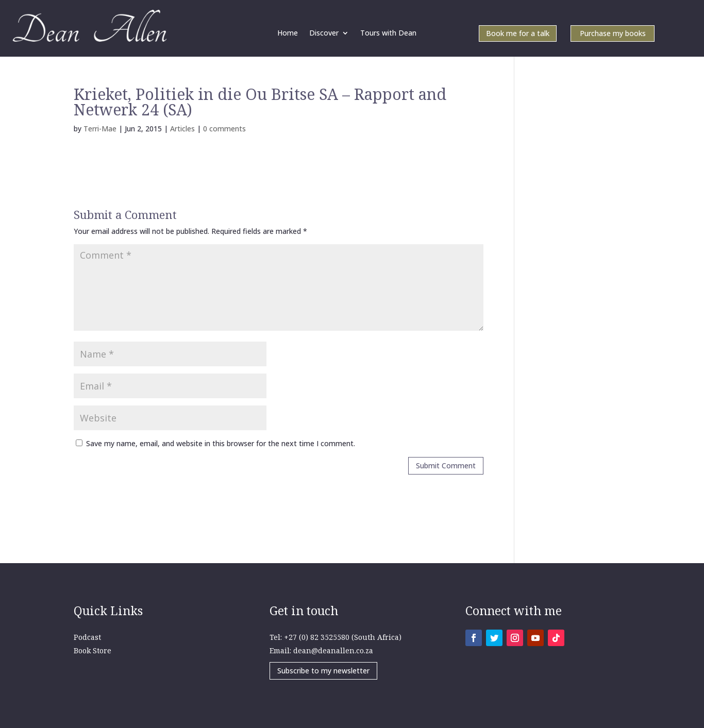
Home (288, 33)
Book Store (93, 650)
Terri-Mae (100, 129)
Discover (324, 33)
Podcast (87, 637)
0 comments (224, 129)
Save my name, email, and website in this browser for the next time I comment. (221, 443)
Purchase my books (613, 34)
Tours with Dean (388, 33)
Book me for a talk (518, 34)
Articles (182, 129)
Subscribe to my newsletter (323, 671)
